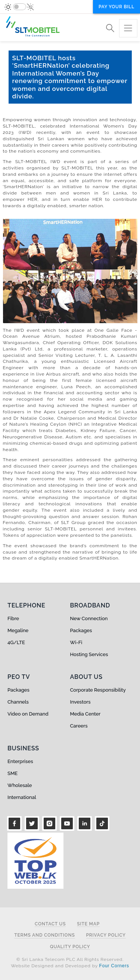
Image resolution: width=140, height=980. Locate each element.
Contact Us (50, 924)
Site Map (88, 924)
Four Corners (114, 966)
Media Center (85, 714)
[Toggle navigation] (128, 28)
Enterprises (20, 761)
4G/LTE (16, 642)
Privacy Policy (106, 935)
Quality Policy (70, 947)
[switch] (20, 7)
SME (13, 773)
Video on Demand (28, 714)
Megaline (18, 630)
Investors (80, 702)
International (22, 797)
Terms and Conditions (44, 935)
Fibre (13, 618)
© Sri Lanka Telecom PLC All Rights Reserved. (70, 959)
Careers (79, 726)
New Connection (89, 618)
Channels (18, 702)
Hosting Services (89, 654)
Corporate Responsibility (98, 690)
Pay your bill (116, 7)
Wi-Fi (76, 642)
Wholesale (20, 785)
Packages (81, 630)
